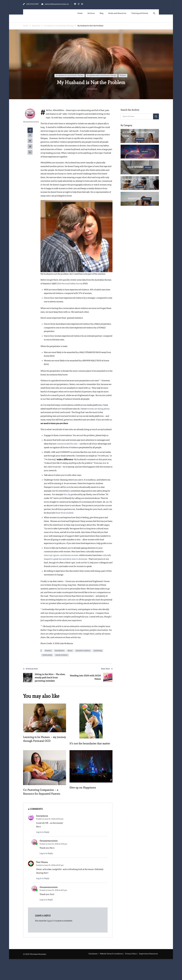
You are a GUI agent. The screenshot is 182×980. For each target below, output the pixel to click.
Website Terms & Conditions (111, 954)
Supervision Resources (148, 954)
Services (91, 13)
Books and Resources (117, 13)
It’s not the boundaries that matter (91, 743)
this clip (67, 494)
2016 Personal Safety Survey (70, 284)
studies (69, 513)
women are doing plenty (98, 409)
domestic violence (83, 651)
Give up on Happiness (83, 787)
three (63, 513)
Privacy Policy (131, 954)
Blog (102, 13)
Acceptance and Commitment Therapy (102, 75)
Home (80, 13)
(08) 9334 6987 (32, 4)
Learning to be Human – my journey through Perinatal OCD (43, 739)
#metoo (48, 651)
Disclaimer (93, 954)
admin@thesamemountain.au (57, 4)
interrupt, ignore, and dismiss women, (61, 555)
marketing (98, 651)
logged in (51, 921)
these (58, 513)
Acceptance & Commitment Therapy (70, 75)
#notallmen (60, 651)
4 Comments (92, 89)
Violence (123, 75)
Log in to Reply (43, 833)
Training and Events (140, 13)
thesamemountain (30, 116)
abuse (70, 651)
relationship (47, 655)
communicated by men (67, 444)
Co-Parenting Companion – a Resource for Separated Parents (42, 792)
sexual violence (62, 655)
